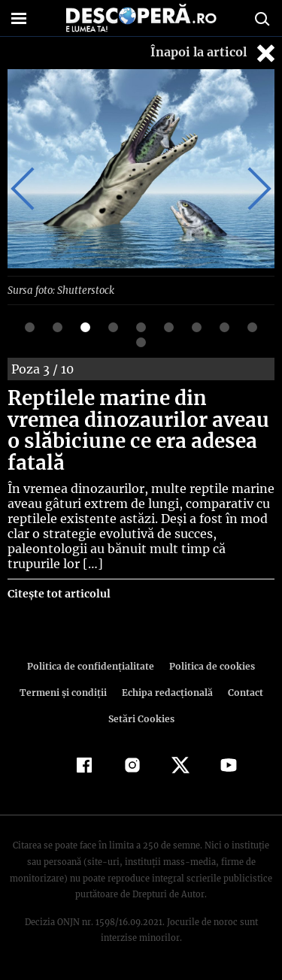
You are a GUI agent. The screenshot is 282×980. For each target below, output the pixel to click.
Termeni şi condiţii (65, 692)
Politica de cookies (210, 665)
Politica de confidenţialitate (93, 665)
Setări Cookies (141, 718)
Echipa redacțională (166, 692)
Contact (243, 692)
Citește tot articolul (58, 593)
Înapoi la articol (214, 53)
